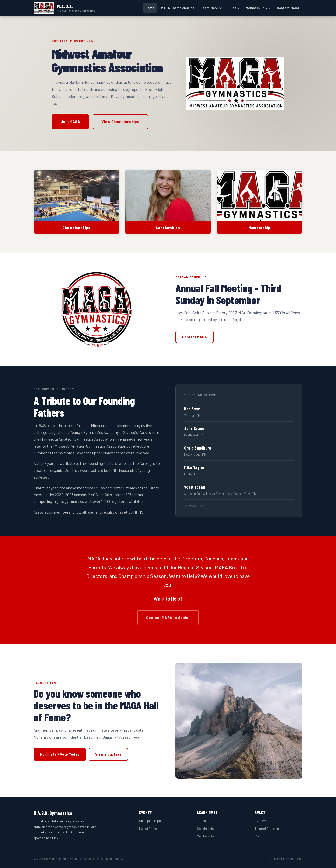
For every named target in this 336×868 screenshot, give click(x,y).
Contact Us (263, 836)
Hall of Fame (148, 828)
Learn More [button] (209, 8)
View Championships (120, 122)
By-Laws (261, 821)
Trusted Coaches (267, 828)
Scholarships (206, 828)
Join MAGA (70, 122)
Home (150, 8)
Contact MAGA (288, 8)
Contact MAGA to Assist (168, 617)
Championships (150, 821)
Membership (205, 836)
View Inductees (108, 754)
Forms (201, 821)
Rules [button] (232, 8)
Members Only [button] (256, 8)
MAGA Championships (178, 8)
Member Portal (293, 859)
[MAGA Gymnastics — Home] (65, 8)
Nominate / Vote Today (60, 754)
